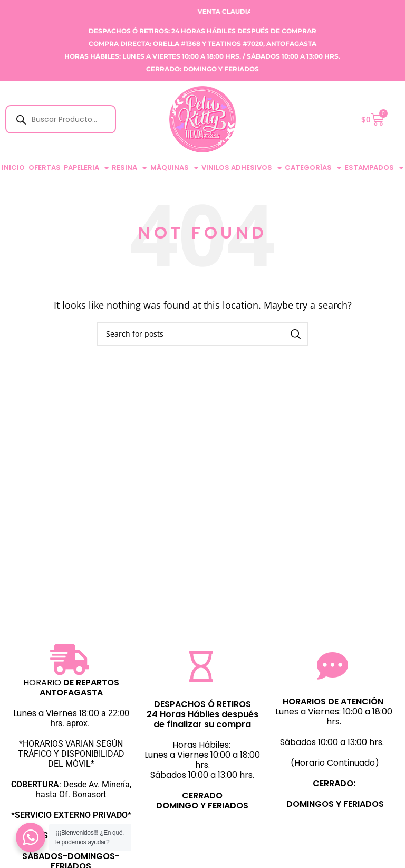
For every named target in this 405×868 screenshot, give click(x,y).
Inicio (13, 168)
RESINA (129, 168)
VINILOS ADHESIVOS (242, 168)
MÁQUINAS (174, 168)
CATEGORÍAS (313, 168)
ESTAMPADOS (374, 168)
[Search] (202, 334)
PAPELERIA (86, 168)
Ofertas (45, 168)
